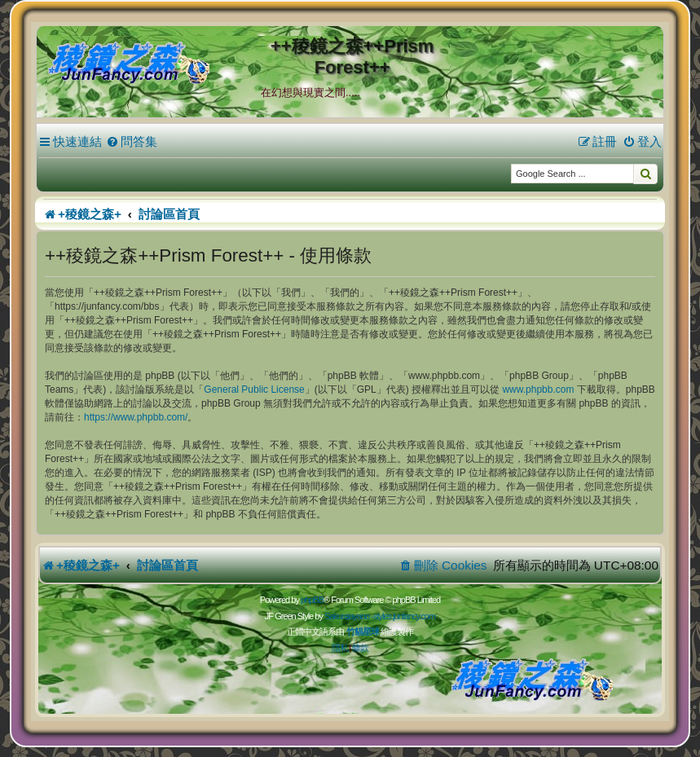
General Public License (254, 390)
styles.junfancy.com (404, 616)
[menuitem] (132, 142)
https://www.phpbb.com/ (136, 417)
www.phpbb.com (538, 390)
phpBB (312, 600)
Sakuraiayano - (349, 616)
